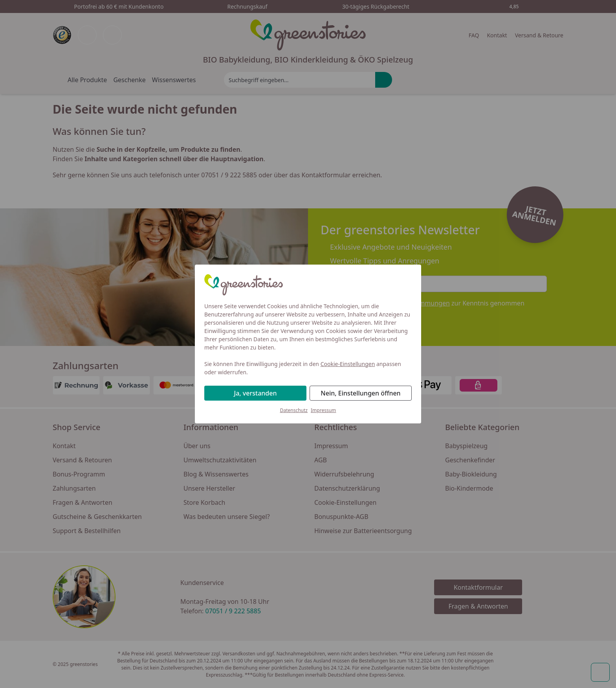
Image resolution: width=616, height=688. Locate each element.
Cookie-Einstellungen (348, 364)
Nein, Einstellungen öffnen (360, 393)
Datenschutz (294, 410)
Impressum (323, 410)
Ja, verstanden (256, 393)
